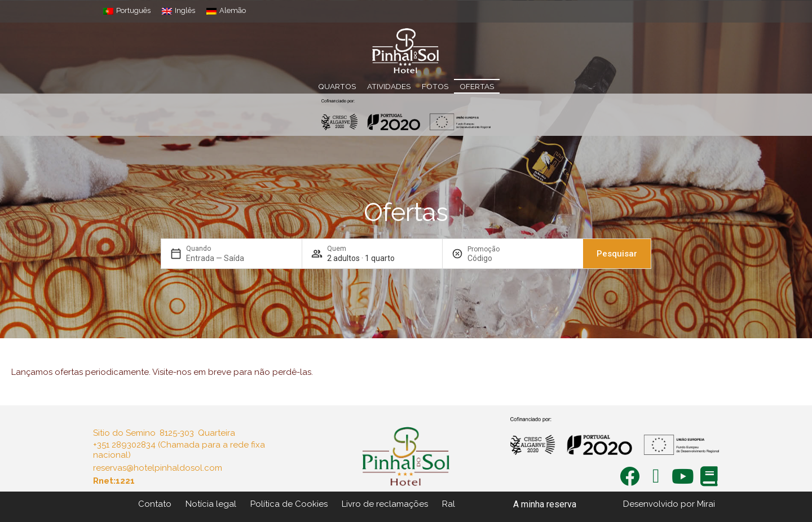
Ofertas (477, 86)
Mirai (706, 504)
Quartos (337, 86)
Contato (155, 504)
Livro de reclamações (385, 504)
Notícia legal (211, 504)
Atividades (389, 86)
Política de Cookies (289, 504)
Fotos (435, 86)
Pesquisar (617, 254)
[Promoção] (495, 258)
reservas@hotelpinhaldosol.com (158, 468)
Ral (449, 504)
